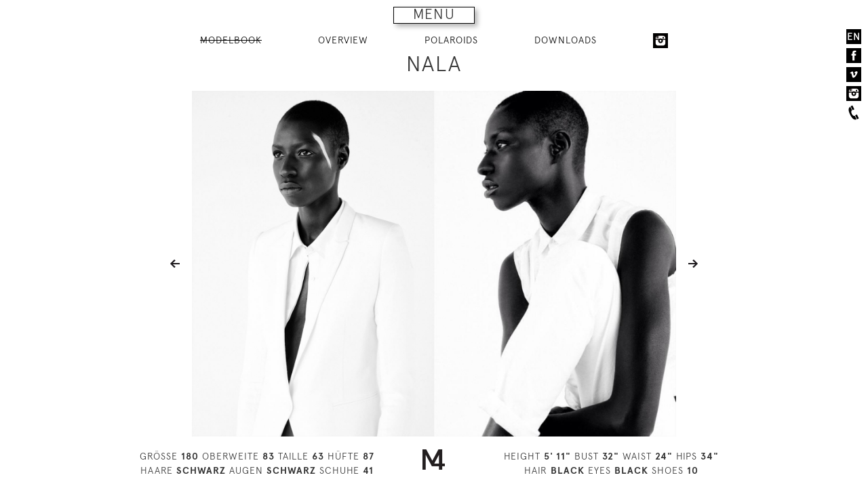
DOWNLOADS (566, 40)
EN (854, 37)
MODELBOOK (231, 40)
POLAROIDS (451, 40)
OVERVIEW (343, 40)
